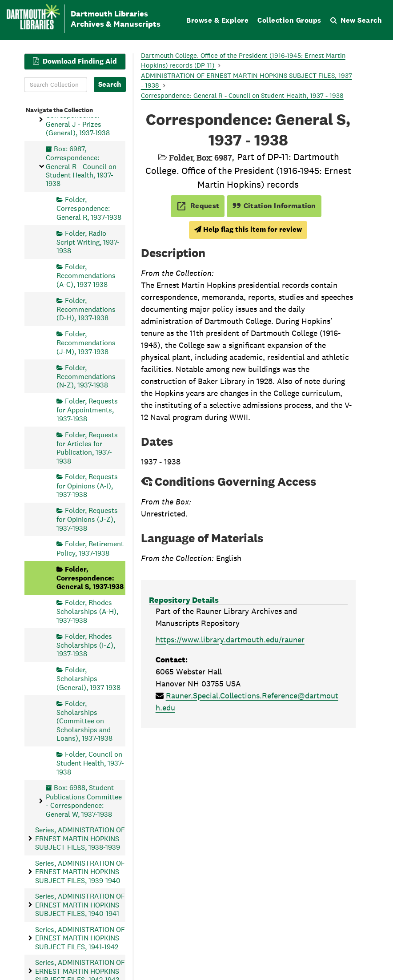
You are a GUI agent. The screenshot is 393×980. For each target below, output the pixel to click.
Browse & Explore (217, 20)
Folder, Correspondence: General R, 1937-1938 (89, 208)
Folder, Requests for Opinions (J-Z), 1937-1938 (87, 519)
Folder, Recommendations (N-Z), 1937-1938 (86, 376)
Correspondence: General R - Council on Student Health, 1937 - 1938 (242, 95)
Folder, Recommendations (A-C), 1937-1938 (86, 276)
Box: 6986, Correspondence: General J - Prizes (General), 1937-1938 (78, 119)
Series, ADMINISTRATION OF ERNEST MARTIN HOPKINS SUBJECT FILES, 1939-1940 (80, 871)
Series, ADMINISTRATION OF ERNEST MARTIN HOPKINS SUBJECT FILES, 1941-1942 (80, 938)
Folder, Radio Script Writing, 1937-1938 (88, 242)
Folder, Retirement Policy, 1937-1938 (90, 548)
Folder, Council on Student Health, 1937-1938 (90, 763)
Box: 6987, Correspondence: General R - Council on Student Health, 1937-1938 (81, 166)
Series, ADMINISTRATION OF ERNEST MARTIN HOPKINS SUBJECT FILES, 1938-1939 (80, 839)
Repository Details (184, 600)
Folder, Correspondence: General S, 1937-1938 (90, 578)
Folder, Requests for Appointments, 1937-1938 (87, 410)
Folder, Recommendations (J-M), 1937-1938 (86, 343)
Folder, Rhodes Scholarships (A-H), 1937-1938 (87, 611)
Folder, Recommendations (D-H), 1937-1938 (86, 309)
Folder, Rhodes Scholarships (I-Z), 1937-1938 (86, 645)
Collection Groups (289, 20)
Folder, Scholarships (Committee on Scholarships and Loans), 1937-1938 (84, 721)
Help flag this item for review (248, 229)
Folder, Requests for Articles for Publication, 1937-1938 (87, 448)
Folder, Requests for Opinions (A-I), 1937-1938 (87, 486)
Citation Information (274, 206)
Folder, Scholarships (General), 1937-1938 (88, 679)
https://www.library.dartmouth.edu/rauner (230, 639)
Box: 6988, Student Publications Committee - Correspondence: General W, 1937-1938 (84, 801)
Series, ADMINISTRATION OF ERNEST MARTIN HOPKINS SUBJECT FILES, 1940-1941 (80, 905)
